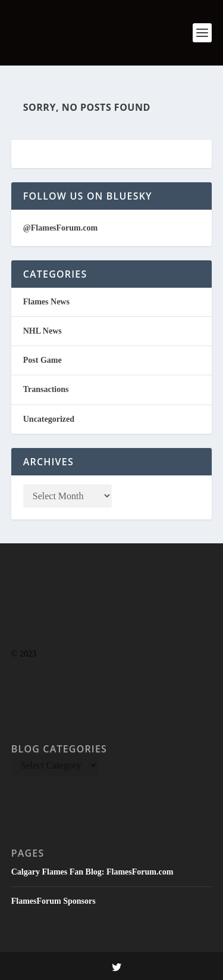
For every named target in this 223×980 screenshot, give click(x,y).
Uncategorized (49, 419)
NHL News (43, 331)
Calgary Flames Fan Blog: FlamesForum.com (92, 872)
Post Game (43, 360)
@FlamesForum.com (60, 228)
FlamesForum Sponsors (54, 901)
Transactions (46, 389)
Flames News (46, 302)
